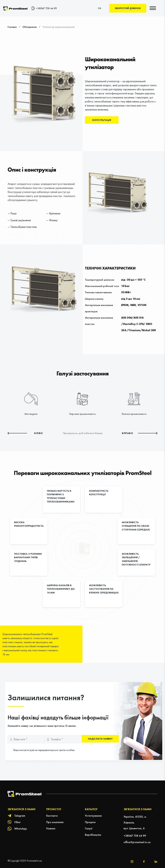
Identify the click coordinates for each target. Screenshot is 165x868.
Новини (51, 828)
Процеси (90, 822)
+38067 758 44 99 (46, 8)
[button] (25, 433)
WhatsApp (21, 829)
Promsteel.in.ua (34, 861)
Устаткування (93, 816)
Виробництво (93, 835)
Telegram (20, 816)
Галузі (89, 828)
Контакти (52, 816)
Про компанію (55, 822)
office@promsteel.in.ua (137, 842)
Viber (17, 822)
